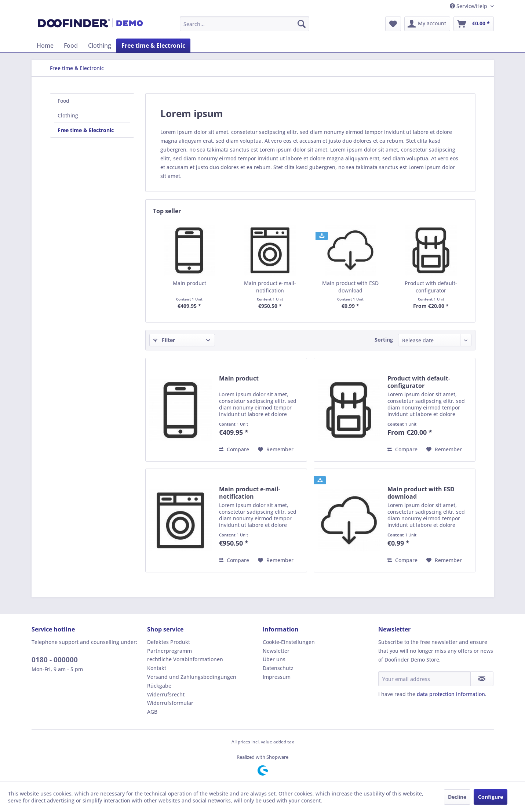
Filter (164, 340)
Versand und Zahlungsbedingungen (192, 677)
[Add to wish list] (276, 449)
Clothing (68, 115)
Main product (189, 283)
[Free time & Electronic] (153, 45)
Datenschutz (278, 668)
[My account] (427, 24)
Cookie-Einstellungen (289, 642)
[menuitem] (245, 24)
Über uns (274, 659)
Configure (491, 797)
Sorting (384, 340)
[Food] (71, 45)
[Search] (302, 24)
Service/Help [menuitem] (469, 6)
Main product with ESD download (350, 287)
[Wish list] (393, 24)
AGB (152, 712)
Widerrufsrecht (166, 694)
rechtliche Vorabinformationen (185, 659)
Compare (234, 449)
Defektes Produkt (169, 642)
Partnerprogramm (169, 651)
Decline (457, 797)
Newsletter (276, 651)
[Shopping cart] (474, 24)
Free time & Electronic (86, 130)
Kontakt (157, 668)
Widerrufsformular (170, 703)
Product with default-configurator (431, 287)
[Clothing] (100, 45)
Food (63, 101)
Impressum (277, 677)
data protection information (451, 694)
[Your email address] (424, 679)
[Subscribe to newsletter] (482, 679)
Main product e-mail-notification (270, 287)
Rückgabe (159, 686)
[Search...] (245, 24)
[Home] (45, 45)
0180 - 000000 (55, 660)
